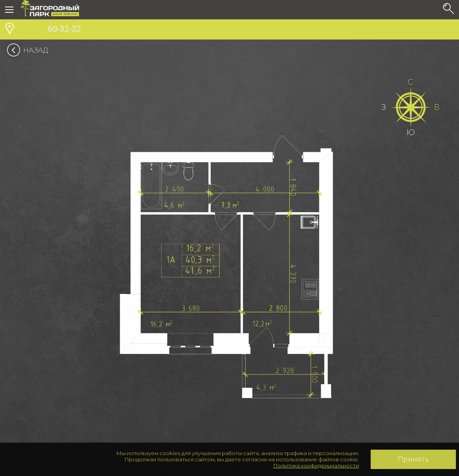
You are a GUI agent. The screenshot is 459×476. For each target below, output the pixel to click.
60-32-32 (51, 30)
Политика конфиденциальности (316, 466)
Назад (30, 50)
